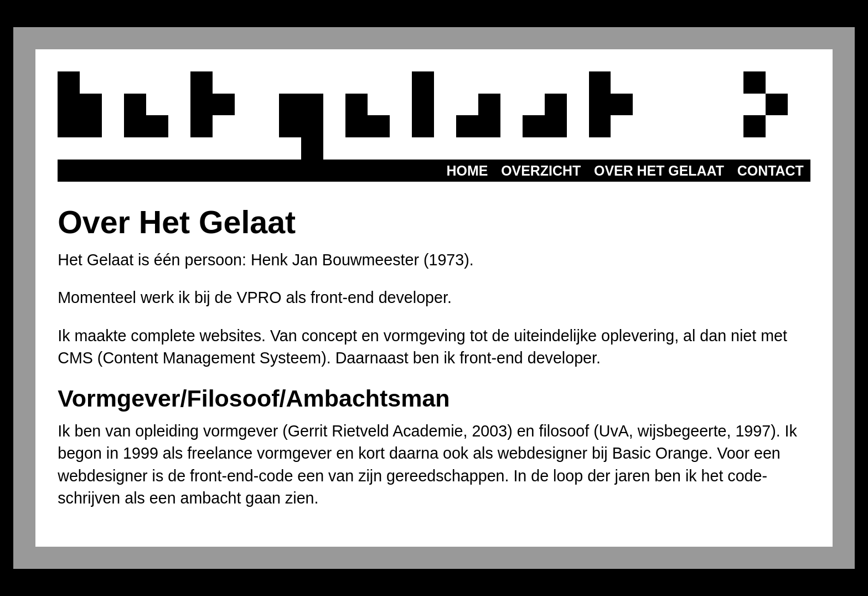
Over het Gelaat (659, 171)
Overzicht (541, 171)
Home (467, 171)
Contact (771, 171)
